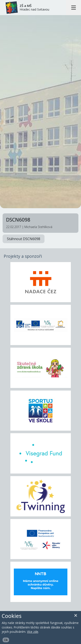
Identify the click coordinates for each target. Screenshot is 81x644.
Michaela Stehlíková (38, 227)
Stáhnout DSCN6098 (24, 239)
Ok (6, 640)
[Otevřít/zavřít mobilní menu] (73, 8)
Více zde (33, 632)
